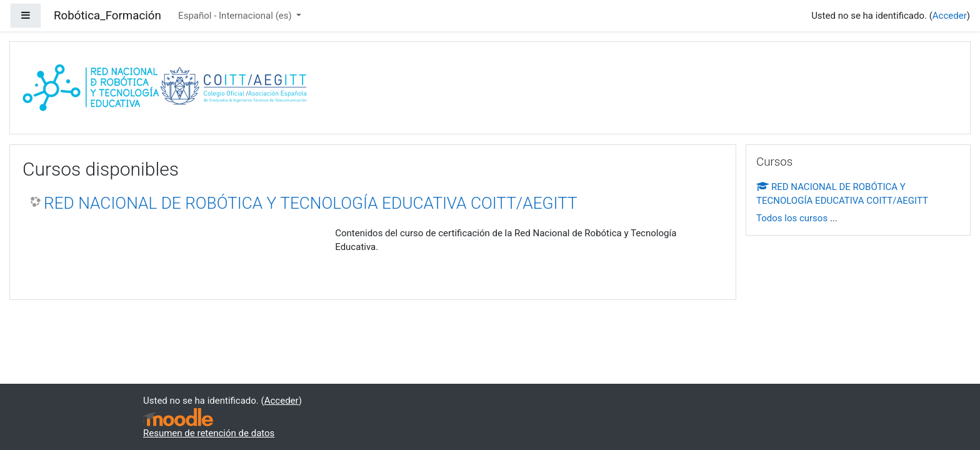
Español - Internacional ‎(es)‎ (236, 16)
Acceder (950, 16)
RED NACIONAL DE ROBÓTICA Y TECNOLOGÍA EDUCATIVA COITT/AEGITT (311, 203)
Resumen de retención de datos (209, 433)
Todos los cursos (792, 218)
